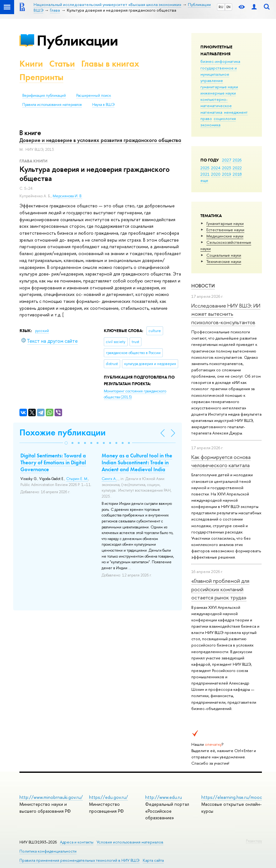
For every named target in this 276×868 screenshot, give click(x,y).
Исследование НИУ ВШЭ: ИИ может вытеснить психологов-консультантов (226, 314)
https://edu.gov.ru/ (109, 797)
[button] (66, 443)
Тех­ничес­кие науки (224, 261)
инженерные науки (218, 93)
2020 (216, 174)
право (206, 118)
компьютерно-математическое (216, 102)
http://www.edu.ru (164, 797)
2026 (237, 160)
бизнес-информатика (220, 61)
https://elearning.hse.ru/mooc (232, 797)
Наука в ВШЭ (103, 105)
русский (42, 331)
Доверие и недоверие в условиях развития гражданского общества (100, 140)
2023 (227, 168)
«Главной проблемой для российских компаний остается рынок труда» (220, 589)
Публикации (77, 40)
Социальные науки (224, 255)
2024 (216, 168)
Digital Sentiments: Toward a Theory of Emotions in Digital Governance (53, 462)
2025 (205, 168)
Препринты (41, 77)
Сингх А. (109, 479)
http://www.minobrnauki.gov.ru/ (51, 797)
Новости (203, 286)
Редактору (254, 841)
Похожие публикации (63, 432)
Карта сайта (153, 860)
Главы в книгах (110, 64)
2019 (227, 174)
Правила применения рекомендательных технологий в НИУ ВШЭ (80, 860)
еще (204, 180)
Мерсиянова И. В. (67, 196)
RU (221, 7)
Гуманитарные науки (225, 223)
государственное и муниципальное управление (219, 74)
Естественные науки (225, 230)
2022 (237, 168)
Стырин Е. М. (77, 479)
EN (228, 7)
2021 (205, 174)
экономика (210, 125)
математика (211, 112)
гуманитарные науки (219, 87)
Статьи (62, 64)
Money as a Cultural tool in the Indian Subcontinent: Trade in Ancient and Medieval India (137, 462)
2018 (237, 174)
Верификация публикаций (44, 96)
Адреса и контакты (77, 842)
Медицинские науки (225, 236)
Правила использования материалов (52, 105)
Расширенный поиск (94, 96)
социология (225, 118)
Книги (31, 64)
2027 (227, 160)
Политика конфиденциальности (48, 851)
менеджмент (236, 112)
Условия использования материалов (130, 842)
